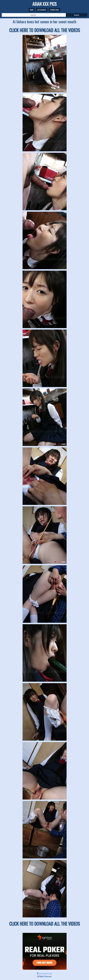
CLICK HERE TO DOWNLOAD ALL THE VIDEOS (45, 30)
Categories (42, 10)
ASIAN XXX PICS (44, 4)
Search (77, 15)
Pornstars (55, 10)
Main (32, 10)
